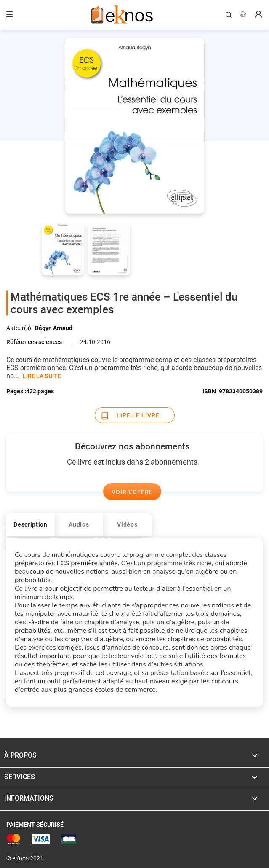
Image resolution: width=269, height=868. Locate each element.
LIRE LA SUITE (42, 376)
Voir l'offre (132, 492)
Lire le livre (138, 415)
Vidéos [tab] (127, 524)
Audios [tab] (79, 524)
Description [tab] (31, 524)
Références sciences (34, 342)
